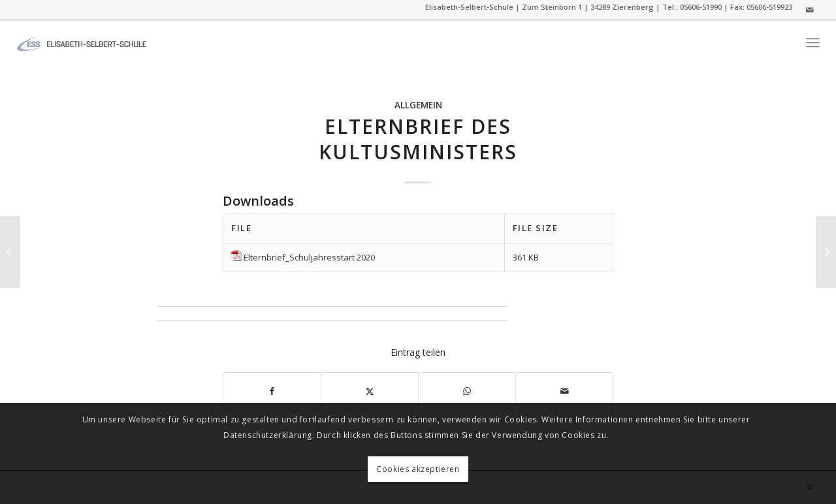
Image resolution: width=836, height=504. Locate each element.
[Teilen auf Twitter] (370, 391)
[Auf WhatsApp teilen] (467, 391)
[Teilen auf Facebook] (272, 391)
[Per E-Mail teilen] (564, 391)
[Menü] (813, 43)
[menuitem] (813, 43)
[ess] (82, 42)
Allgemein (418, 105)
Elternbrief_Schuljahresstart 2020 (309, 257)
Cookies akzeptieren (418, 469)
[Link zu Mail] (810, 10)
